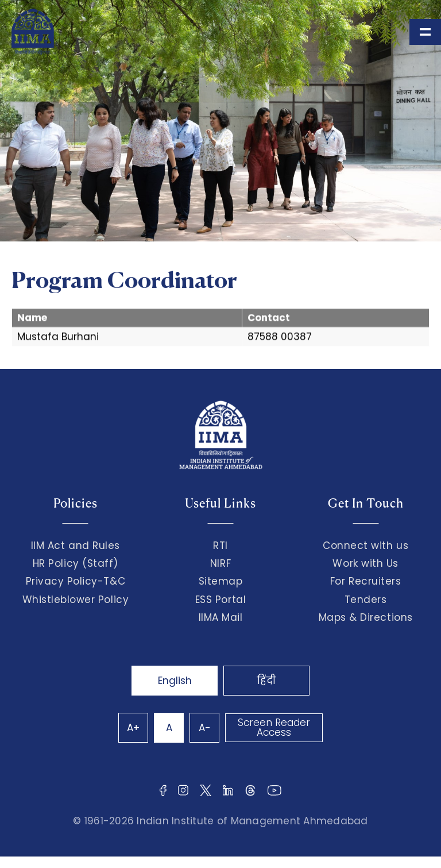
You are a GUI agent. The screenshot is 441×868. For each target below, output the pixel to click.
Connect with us (365, 546)
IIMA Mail (221, 617)
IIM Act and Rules (76, 546)
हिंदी (266, 681)
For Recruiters (365, 581)
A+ (133, 728)
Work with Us (365, 563)
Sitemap (221, 581)
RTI (220, 546)
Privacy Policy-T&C (76, 581)
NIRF (220, 563)
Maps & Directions (366, 617)
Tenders (366, 600)
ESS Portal (220, 600)
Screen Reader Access (274, 727)
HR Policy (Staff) (76, 563)
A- (205, 728)
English (175, 681)
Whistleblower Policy (76, 600)
